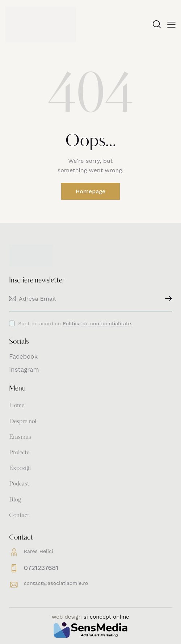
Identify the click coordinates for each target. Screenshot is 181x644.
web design (67, 617)
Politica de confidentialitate (97, 324)
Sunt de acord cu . (75, 323)
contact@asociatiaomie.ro (56, 583)
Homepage (91, 191)
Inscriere (167, 299)
